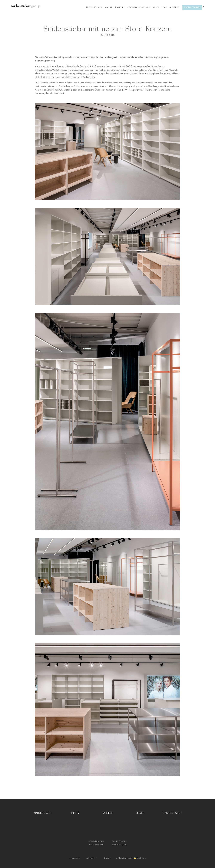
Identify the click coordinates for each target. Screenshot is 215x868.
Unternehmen (94, 7)
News (156, 7)
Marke (109, 7)
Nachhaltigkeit (171, 7)
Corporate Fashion (139, 7)
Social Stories (192, 7)
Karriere (120, 7)
